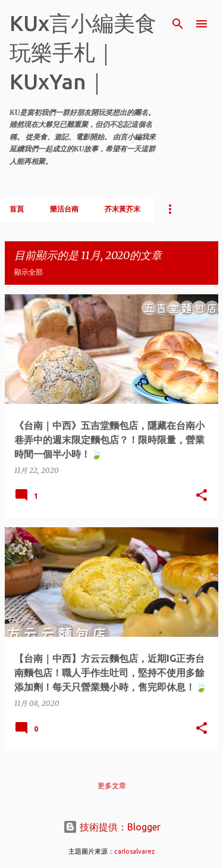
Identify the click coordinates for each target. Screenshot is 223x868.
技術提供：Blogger (112, 827)
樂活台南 (64, 209)
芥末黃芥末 (123, 209)
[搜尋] (178, 24)
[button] (202, 496)
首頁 (17, 209)
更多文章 (112, 785)
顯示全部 (29, 272)
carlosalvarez (134, 851)
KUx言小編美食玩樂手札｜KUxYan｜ (83, 52)
